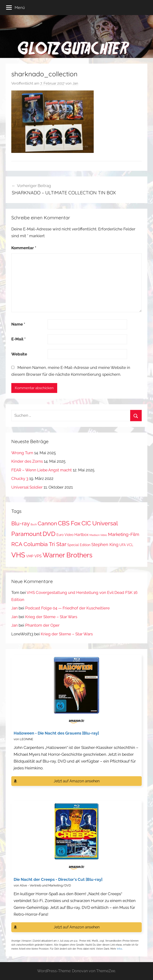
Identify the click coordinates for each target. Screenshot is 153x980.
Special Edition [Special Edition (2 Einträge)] (79, 545)
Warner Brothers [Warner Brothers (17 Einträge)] (68, 555)
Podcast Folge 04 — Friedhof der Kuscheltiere (67, 608)
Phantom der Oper (42, 625)
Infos (120, 949)
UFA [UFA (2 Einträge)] (123, 545)
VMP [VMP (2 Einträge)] (30, 556)
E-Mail (18, 339)
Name (18, 324)
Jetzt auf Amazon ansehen (77, 781)
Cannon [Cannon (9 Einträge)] (47, 523)
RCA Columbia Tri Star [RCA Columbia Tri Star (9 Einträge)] (39, 544)
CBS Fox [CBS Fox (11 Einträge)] (69, 523)
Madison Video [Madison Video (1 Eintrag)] (98, 535)
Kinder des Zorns (27, 461)
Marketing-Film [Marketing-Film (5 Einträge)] (124, 534)
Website (19, 354)
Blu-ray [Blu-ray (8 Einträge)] (20, 523)
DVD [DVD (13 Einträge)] (49, 534)
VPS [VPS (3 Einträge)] (38, 556)
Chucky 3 (20, 478)
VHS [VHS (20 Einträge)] (18, 555)
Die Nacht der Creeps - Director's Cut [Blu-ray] (58, 879)
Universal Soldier (27, 487)
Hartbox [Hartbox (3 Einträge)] (81, 535)
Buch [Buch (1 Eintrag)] (34, 524)
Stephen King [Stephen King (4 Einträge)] (105, 545)
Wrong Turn (22, 453)
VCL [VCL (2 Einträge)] (130, 545)
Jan (75, 83)
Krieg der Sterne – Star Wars (51, 617)
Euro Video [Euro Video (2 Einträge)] (65, 535)
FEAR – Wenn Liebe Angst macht (42, 470)
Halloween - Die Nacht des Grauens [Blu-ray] (56, 733)
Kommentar (24, 248)
